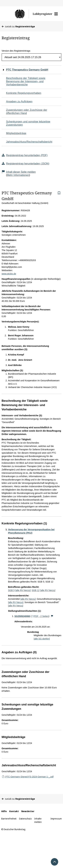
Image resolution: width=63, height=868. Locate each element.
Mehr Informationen (18, 175)
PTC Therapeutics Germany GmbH (27, 70)
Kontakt (14, 811)
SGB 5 (11, 590)
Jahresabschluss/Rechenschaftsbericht (29, 142)
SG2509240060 (22, 616)
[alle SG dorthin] (42, 639)
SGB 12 (36, 590)
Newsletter (28, 811)
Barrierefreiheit (9, 819)
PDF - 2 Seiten (40, 616)
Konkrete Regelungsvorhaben (24, 93)
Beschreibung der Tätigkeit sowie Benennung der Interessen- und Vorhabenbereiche (26, 81)
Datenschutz (25, 819)
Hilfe (4, 811)
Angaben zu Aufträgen (19, 101)
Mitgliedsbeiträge (16, 133)
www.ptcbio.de (9, 274)
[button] (56, 14)
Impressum (56, 819)
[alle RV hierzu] (23, 590)
